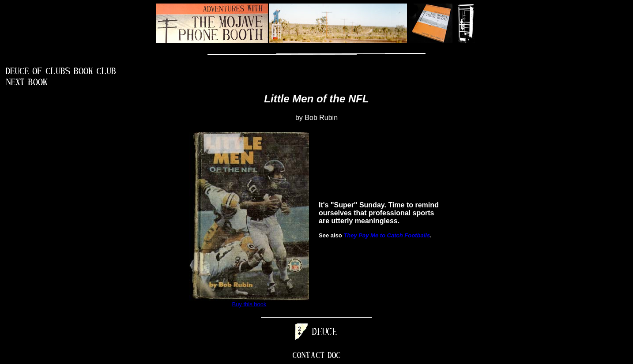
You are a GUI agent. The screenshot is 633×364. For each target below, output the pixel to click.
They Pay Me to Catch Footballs (387, 235)
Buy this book (249, 304)
